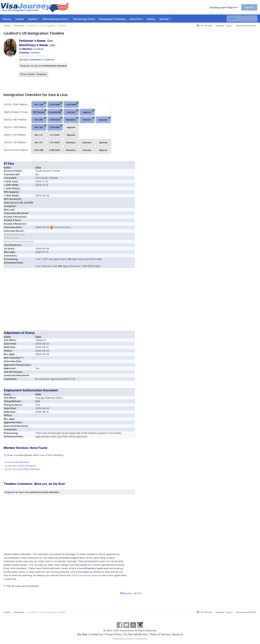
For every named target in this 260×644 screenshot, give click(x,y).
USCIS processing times (84, 575)
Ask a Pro (136, 19)
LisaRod (39, 49)
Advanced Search (246, 25)
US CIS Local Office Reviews (24, 469)
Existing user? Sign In (224, 7)
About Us (178, 634)
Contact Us (96, 634)
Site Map (82, 634)
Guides (33, 19)
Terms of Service (160, 634)
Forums (7, 19)
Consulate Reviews (19, 462)
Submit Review (62, 227)
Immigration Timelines (112, 19)
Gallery (151, 19)
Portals (20, 19)
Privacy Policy (113, 634)
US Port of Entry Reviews (22, 466)
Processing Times (84, 19)
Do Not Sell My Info (136, 634)
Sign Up (249, 7)
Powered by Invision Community (130, 639)
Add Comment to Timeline (39, 59)
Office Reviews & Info (56, 19)
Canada (35, 52)
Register (25, 66)
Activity (165, 19)
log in (37, 66)
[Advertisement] (69, 301)
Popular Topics (224, 25)
